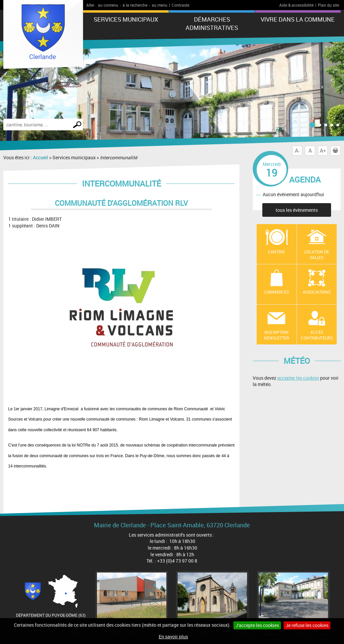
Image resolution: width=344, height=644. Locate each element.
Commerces (276, 292)
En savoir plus (173, 637)
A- (297, 151)
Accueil (41, 157)
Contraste (180, 5)
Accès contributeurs (317, 335)
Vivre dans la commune (298, 19)
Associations (317, 292)
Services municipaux (126, 19)
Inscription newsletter (277, 335)
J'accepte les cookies (257, 625)
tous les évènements (297, 210)
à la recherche (135, 5)
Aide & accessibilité (296, 5)
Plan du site (328, 5)
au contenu (108, 5)
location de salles (317, 255)
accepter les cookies (298, 378)
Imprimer (337, 151)
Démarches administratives (212, 23)
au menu (160, 5)
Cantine (276, 252)
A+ (323, 151)
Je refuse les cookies (307, 625)
